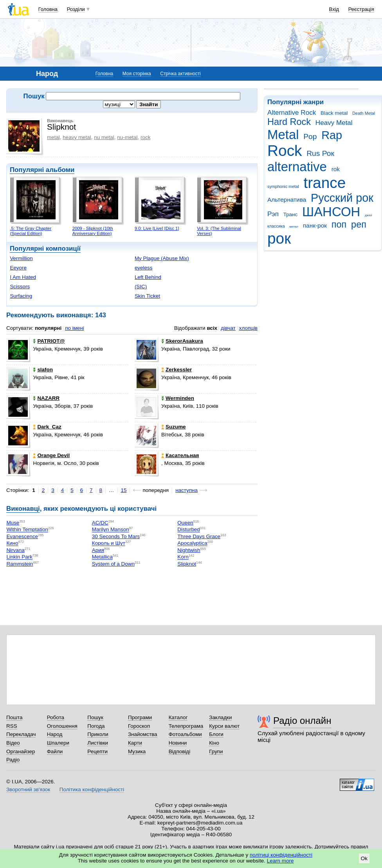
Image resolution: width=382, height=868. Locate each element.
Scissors (20, 287)
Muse (13, 523)
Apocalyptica (192, 543)
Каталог (178, 717)
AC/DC (100, 523)
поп (339, 224)
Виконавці (23, 509)
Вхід (334, 9)
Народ (55, 734)
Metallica (102, 557)
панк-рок (315, 225)
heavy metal (77, 137)
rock (145, 137)
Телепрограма (186, 726)
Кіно (214, 743)
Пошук (95, 717)
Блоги (216, 734)
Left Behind (148, 277)
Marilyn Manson (111, 530)
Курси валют (224, 726)
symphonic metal (283, 186)
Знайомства (143, 734)
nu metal (104, 137)
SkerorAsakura (182, 341)
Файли (55, 751)
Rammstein (20, 564)
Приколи (98, 734)
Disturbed (189, 530)
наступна (186, 490)
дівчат (228, 328)
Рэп (273, 214)
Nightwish (189, 550)
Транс (291, 214)
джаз (368, 215)
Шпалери (58, 743)
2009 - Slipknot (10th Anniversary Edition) (93, 231)
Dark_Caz (47, 427)
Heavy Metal (334, 123)
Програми (140, 717)
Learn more (280, 861)
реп (359, 224)
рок (279, 238)
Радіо (13, 760)
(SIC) (141, 287)
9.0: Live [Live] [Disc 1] (157, 228)
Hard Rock (289, 122)
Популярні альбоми (42, 170)
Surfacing (21, 296)
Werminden (178, 398)
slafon (43, 370)
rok (336, 169)
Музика (137, 751)
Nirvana (15, 550)
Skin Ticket (147, 296)
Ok (364, 858)
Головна (48, 9)
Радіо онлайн (302, 721)
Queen (185, 523)
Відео (13, 743)
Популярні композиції (45, 249)
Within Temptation (27, 530)
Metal (283, 135)
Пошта (14, 717)
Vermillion (21, 258)
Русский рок (342, 198)
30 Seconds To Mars (116, 536)
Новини (178, 743)
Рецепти (97, 751)
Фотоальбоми (185, 734)
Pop (310, 137)
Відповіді (180, 751)
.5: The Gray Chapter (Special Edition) (31, 231)
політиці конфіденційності (281, 855)
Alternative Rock (292, 113)
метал (294, 227)
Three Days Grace (199, 536)
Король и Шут (109, 543)
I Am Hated (23, 277)
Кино (12, 543)
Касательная (180, 455)
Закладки (220, 717)
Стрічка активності (180, 74)
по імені (75, 328)
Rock (285, 151)
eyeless (144, 268)
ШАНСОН (331, 212)
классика (276, 226)
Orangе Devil (51, 455)
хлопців (248, 328)
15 (124, 490)
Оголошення (62, 726)
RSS (12, 726)
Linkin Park (19, 557)
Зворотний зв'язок (28, 789)
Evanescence (22, 536)
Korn (183, 557)
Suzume (174, 427)
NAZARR (46, 398)
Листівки (98, 743)
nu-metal (127, 137)
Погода (96, 726)
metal (53, 137)
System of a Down (113, 564)
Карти (135, 743)
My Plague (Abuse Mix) (162, 258)
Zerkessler (177, 370)
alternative (297, 167)
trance (324, 183)
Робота (56, 717)
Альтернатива (287, 200)
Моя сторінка (137, 74)
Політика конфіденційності (92, 789)
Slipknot (187, 564)
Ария (98, 550)
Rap (332, 135)
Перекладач (21, 734)
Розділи (76, 9)
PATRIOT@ (49, 341)
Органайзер (21, 751)
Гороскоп (139, 726)
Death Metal (364, 113)
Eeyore (18, 268)
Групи (216, 751)
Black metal (334, 113)
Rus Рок (320, 153)
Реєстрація (361, 9)
